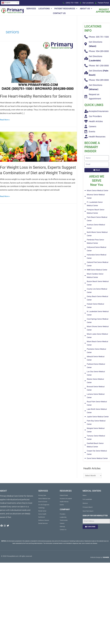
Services (31, 9)
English (6, 3)
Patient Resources (66, 9)
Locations (45, 9)
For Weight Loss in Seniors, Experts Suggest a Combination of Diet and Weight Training (33, 179)
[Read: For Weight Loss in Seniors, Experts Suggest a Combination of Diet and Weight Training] (38, 152)
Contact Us (59, 13)
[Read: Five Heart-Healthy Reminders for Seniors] (38, 66)
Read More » (5, 125)
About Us (86, 9)
